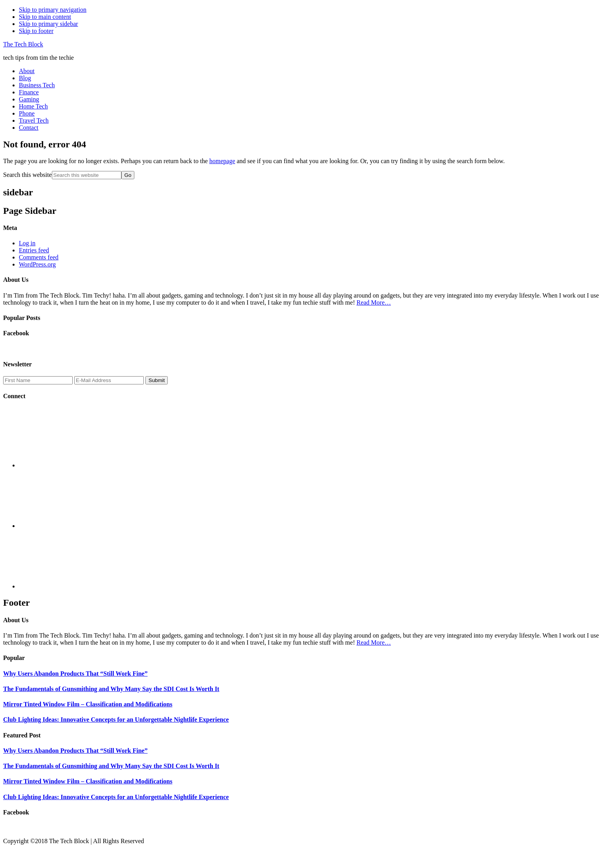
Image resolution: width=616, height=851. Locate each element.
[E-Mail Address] (109, 380)
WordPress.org (37, 264)
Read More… (374, 302)
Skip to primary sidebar (49, 24)
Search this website (27, 175)
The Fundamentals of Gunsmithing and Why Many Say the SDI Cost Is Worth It (111, 689)
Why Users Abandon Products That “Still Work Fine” (75, 674)
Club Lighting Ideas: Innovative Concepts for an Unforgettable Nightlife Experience (116, 720)
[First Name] (38, 380)
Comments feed (39, 257)
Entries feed (34, 250)
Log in (27, 243)
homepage (222, 161)
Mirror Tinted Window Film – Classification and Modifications (88, 704)
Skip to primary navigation (53, 10)
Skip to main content (45, 17)
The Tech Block (23, 44)
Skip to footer (36, 31)
